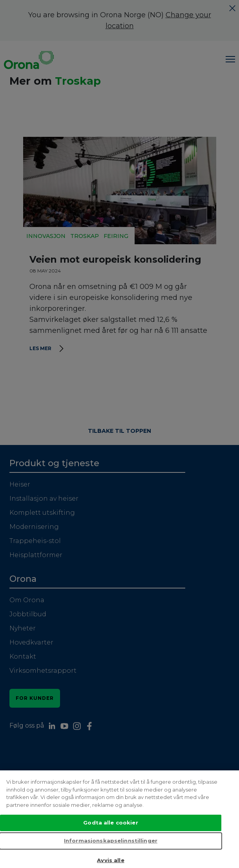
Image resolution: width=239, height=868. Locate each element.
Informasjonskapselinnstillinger (111, 848)
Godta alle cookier (110, 830)
